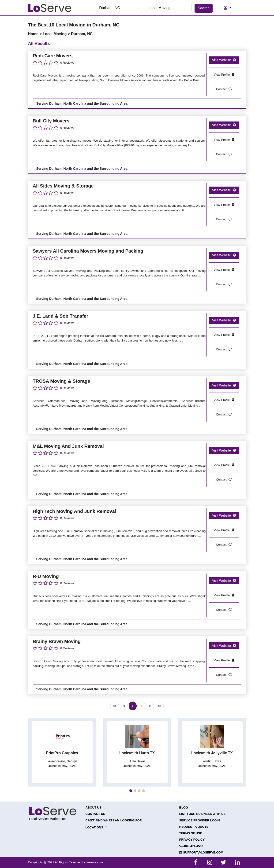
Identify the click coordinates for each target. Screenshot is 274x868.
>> (159, 706)
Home (34, 34)
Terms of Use (191, 833)
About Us (94, 807)
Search (204, 8)
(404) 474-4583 (191, 846)
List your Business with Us (203, 814)
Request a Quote (194, 827)
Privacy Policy (192, 840)
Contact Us (95, 814)
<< (114, 706)
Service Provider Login (200, 820)
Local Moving (55, 34)
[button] (131, 791)
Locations (94, 827)
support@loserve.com (201, 852)
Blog (184, 807)
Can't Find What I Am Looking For (114, 820)
